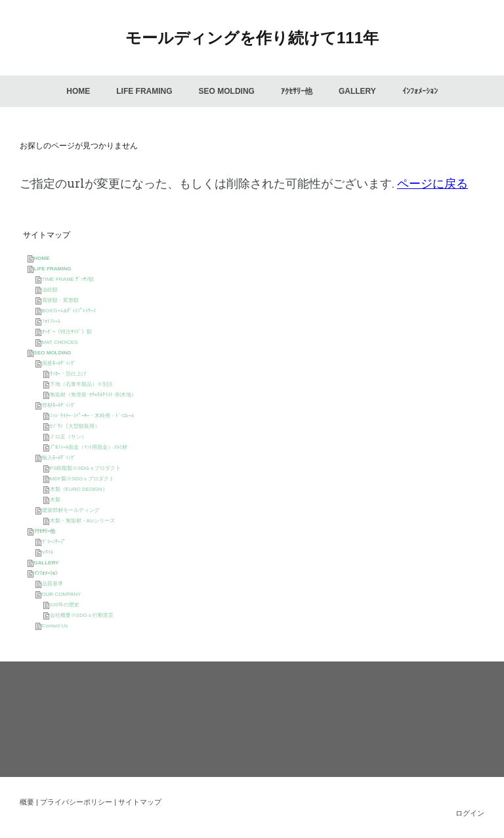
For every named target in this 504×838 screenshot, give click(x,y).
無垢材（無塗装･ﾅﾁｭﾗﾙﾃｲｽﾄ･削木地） (93, 395)
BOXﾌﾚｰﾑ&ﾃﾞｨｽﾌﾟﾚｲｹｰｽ (69, 311)
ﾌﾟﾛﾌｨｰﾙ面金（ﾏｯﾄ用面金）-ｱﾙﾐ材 (89, 447)
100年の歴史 (65, 605)
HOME (78, 91)
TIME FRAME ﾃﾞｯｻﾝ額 (68, 279)
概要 (27, 802)
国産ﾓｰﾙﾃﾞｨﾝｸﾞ (59, 363)
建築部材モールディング (71, 510)
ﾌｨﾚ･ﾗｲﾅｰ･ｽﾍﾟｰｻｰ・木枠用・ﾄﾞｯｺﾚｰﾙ (92, 416)
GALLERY (357, 91)
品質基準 (52, 584)
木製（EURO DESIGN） (79, 489)
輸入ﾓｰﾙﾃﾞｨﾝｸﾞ (59, 458)
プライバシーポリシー (76, 802)
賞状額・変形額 (60, 300)
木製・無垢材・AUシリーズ (82, 521)
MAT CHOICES (60, 342)
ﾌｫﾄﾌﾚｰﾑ (51, 321)
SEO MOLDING (227, 91)
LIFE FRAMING (144, 91)
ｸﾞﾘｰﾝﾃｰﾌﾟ (54, 542)
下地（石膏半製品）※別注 (81, 384)
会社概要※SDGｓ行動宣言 (82, 615)
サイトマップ (140, 802)
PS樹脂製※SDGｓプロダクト (85, 468)
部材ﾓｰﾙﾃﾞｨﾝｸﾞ (59, 405)
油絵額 (50, 290)
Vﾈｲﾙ (48, 552)
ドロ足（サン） (68, 437)
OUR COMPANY (62, 594)
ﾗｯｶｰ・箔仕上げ (68, 374)
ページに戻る (432, 183)
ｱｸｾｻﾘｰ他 (297, 91)
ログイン (470, 813)
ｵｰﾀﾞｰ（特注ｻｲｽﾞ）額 (67, 332)
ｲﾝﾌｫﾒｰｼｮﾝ (420, 91)
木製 (55, 500)
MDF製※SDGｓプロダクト (82, 479)
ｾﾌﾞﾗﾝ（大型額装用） (75, 426)
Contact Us (55, 626)
